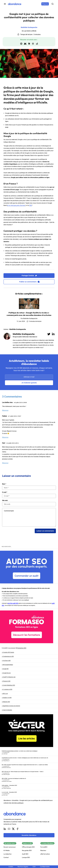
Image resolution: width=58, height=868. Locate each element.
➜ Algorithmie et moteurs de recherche (11, 706)
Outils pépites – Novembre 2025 (9, 785)
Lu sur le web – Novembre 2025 (9, 792)
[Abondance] (15, 4)
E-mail (5, 492)
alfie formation (45, 854)
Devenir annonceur (10, 847)
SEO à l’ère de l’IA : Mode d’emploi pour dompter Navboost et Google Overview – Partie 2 (23, 772)
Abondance (7, 800)
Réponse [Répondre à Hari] (5, 463)
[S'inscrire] (45, 4)
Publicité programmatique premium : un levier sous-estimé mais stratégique (20, 751)
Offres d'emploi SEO (28, 847)
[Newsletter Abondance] (29, 835)
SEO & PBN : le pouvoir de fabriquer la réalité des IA (14, 779)
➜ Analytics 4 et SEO (7, 698)
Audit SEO (25, 854)
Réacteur (43, 850)
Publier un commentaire (29, 282)
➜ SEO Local (5, 694)
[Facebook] (18, 829)
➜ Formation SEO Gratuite (8, 652)
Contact (6, 857)
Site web (5, 500)
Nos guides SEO (27, 850)
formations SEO (22, 648)
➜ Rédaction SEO (6, 702)
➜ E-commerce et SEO (7, 689)
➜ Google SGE (5, 669)
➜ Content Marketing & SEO (8, 685)
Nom (4, 484)
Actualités (15, 800)
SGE (31, 205)
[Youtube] (9, 829)
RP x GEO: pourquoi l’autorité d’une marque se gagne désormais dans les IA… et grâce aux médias (25, 765)
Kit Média (7, 850)
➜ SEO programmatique (7, 665)
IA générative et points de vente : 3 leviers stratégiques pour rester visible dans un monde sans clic (25, 758)
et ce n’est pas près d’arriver (16, 205)
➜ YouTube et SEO (6, 661)
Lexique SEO (26, 857)
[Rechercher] (53, 4)
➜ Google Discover (6, 673)
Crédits (11, 867)
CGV (34, 867)
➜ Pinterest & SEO (6, 681)
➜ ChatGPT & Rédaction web (9, 677)
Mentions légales (23, 867)
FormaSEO (44, 847)
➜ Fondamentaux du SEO (8, 656)
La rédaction (8, 854)
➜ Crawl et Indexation (7, 710)
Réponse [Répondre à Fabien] (5, 437)
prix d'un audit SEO (13, 603)
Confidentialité (45, 867)
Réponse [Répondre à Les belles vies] (5, 410)
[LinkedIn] (5, 829)
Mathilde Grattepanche (24, 334)
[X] (13, 829)
